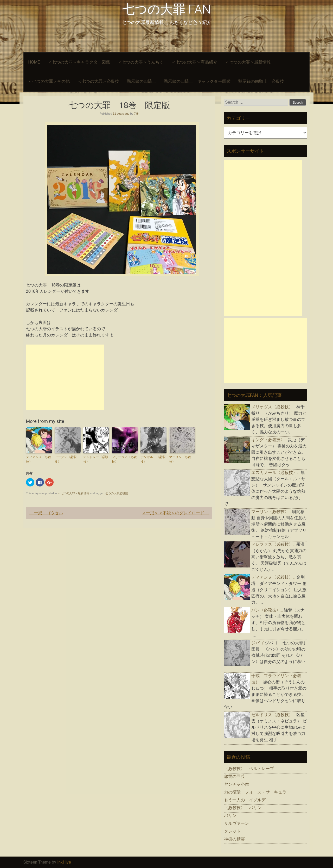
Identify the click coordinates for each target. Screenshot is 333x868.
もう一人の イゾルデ (245, 800)
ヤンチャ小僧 (236, 784)
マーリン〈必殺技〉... (271, 512)
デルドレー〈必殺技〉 (96, 459)
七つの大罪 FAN (166, 9)
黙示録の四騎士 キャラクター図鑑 (197, 81)
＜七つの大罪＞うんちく (141, 62)
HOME (34, 62)
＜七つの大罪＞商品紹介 (194, 62)
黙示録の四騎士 (142, 81)
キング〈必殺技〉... (269, 440)
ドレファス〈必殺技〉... (273, 544)
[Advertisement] (65, 377)
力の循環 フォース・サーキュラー (257, 792)
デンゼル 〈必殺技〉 (153, 459)
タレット (232, 831)
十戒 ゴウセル (46, 513)
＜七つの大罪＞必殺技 (98, 81)
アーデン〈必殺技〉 (66, 459)
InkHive (64, 862)
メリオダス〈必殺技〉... (273, 407)
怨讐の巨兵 (234, 776)
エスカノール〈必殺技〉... (275, 473)
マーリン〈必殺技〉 (180, 459)
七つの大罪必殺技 (117, 493)
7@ (136, 114)
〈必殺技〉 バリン (243, 808)
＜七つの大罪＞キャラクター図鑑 (79, 62)
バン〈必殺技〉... (267, 610)
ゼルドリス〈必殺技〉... (273, 715)
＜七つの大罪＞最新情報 (248, 62)
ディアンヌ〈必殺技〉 (39, 459)
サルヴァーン (236, 823)
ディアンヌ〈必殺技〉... (273, 577)
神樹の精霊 (234, 839)
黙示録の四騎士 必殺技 (261, 81)
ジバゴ (258, 643)
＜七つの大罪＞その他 (49, 81)
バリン (230, 816)
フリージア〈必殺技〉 (124, 459)
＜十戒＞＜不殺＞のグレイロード (176, 513)
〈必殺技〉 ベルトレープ (249, 769)
